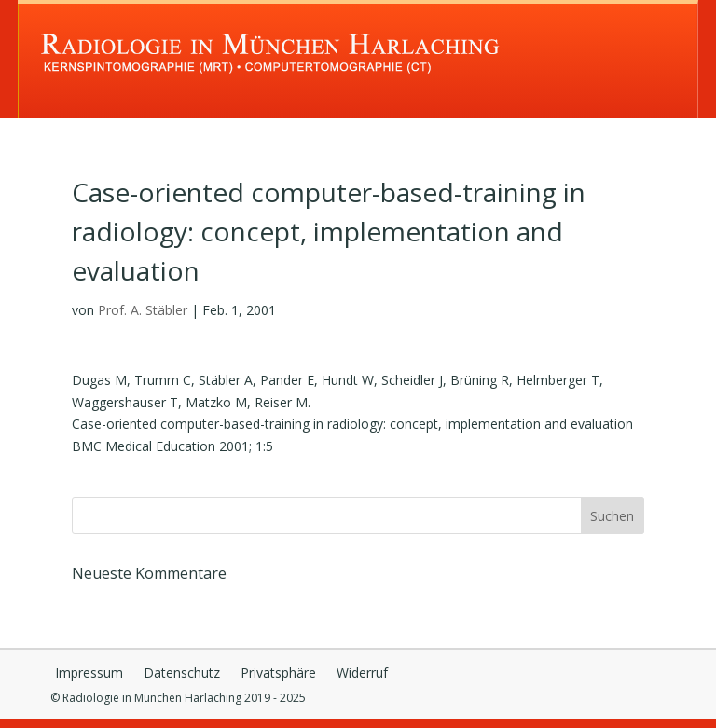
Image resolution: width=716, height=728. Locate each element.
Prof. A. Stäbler (143, 310)
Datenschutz (182, 674)
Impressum (89, 674)
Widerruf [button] (362, 674)
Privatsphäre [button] (278, 674)
